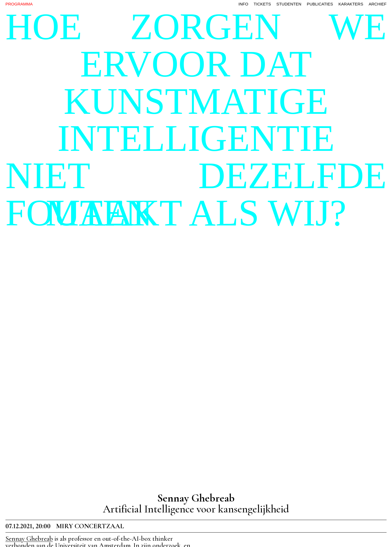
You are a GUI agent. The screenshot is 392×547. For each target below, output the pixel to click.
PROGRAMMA (19, 4)
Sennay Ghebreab (29, 539)
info (243, 4)
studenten (289, 4)
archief (378, 4)
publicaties (320, 4)
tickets (262, 4)
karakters (351, 4)
